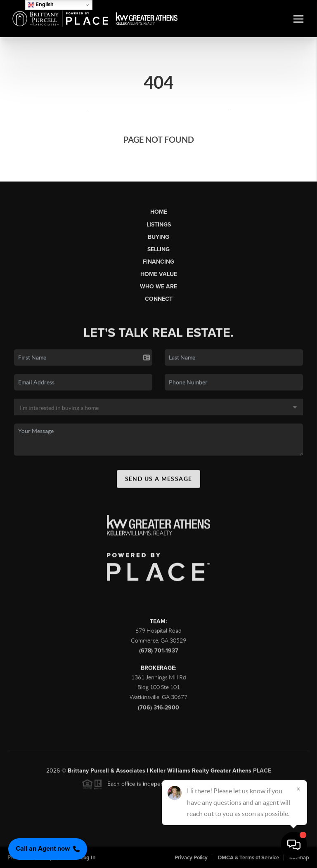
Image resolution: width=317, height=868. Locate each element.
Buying (158, 237)
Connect (159, 299)
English (41, 5)
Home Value (159, 274)
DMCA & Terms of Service (248, 858)
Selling (158, 249)
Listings (159, 225)
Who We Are (158, 287)
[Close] (298, 789)
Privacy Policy (191, 858)
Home (159, 212)
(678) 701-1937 (159, 653)
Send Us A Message (159, 481)
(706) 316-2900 (158, 710)
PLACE (262, 773)
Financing (158, 262)
